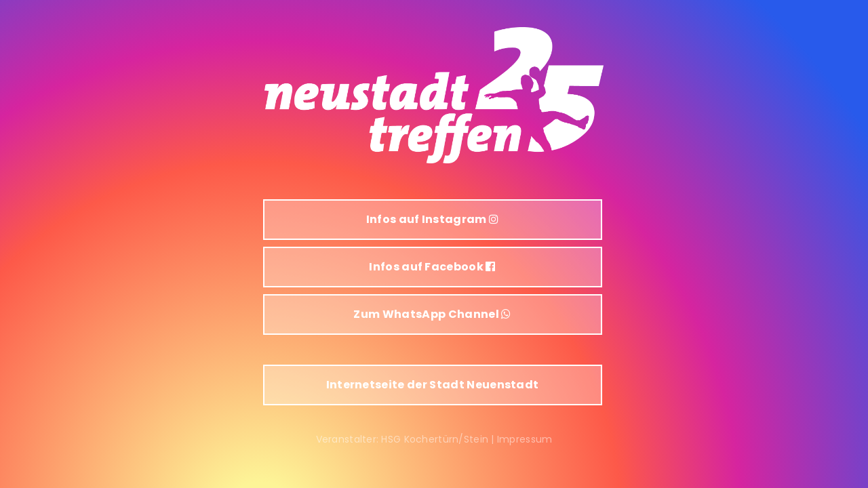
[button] (433, 220)
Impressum (525, 439)
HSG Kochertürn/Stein (435, 439)
